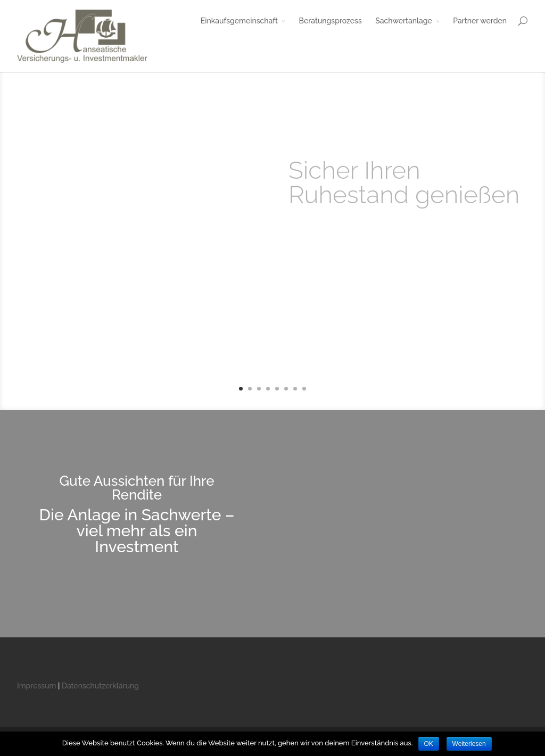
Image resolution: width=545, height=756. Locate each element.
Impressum (37, 686)
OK (429, 744)
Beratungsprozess (331, 21)
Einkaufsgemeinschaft (239, 21)
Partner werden (480, 21)
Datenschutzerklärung (100, 686)
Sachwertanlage (403, 21)
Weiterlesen (469, 744)
